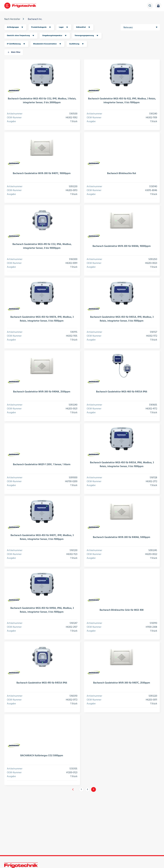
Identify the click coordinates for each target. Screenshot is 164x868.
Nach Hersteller (12, 19)
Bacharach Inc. (35, 19)
